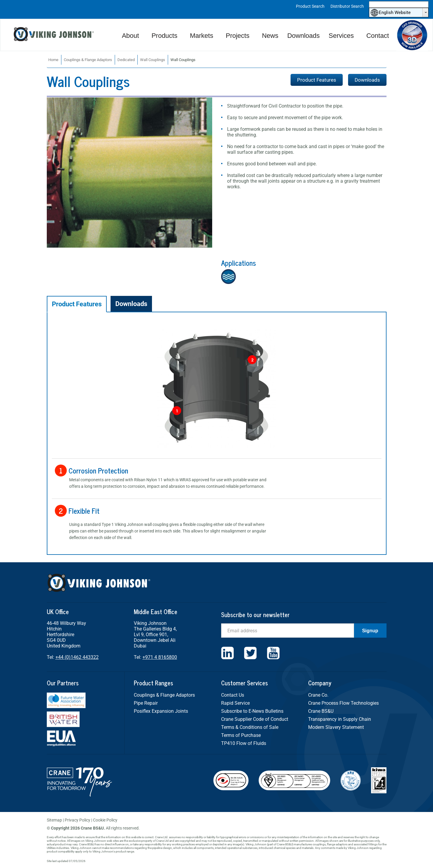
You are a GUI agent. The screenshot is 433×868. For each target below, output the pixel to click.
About (131, 36)
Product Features (317, 80)
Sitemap (54, 820)
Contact (378, 36)
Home (53, 60)
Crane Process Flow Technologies (343, 703)
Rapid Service (235, 703)
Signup (370, 631)
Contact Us (233, 695)
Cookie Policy (105, 820)
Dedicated (126, 60)
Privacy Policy (77, 820)
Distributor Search (347, 6)
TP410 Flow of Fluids (244, 743)
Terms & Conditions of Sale (250, 727)
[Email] (288, 631)
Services (341, 36)
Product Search (310, 6)
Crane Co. (318, 695)
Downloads (304, 36)
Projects (237, 36)
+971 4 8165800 (160, 657)
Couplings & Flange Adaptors (88, 60)
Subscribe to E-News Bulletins (252, 711)
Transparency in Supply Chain (340, 719)
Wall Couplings (153, 60)
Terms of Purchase (241, 735)
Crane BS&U (321, 711)
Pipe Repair (146, 703)
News (270, 36)
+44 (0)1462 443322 (77, 657)
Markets (201, 36)
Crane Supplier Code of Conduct (255, 719)
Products (164, 36)
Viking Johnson (55, 35)
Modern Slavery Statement (336, 727)
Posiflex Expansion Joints (161, 711)
